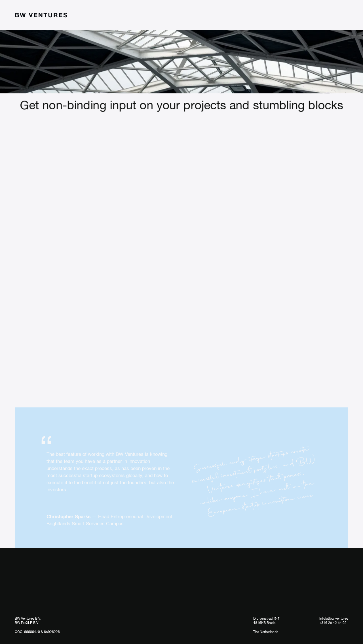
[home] (41, 15)
